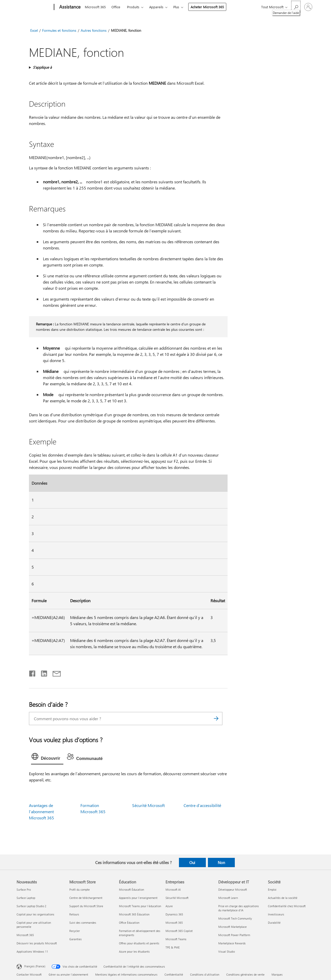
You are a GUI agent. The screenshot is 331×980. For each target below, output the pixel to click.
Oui (192, 863)
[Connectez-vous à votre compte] (308, 7)
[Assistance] (69, 7)
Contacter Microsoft (29, 974)
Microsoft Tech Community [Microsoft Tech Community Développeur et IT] (235, 918)
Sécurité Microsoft (148, 805)
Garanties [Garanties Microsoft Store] (76, 939)
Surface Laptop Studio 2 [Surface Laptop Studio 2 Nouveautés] (31, 906)
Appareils (156, 7)
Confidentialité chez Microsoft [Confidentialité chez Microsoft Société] (287, 906)
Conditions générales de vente (245, 974)
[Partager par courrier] (54, 672)
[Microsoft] (34, 7)
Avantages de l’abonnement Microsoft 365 (42, 812)
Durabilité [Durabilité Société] (274, 923)
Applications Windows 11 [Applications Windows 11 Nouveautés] (32, 951)
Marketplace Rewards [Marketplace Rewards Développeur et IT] (232, 943)
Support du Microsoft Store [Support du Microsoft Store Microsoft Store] (86, 906)
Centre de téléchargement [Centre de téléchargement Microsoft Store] (86, 898)
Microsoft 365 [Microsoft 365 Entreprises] (174, 923)
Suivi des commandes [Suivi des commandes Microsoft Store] (83, 923)
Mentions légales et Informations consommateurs (126, 974)
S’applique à (42, 67)
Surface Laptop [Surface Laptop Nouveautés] (26, 898)
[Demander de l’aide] (296, 7)
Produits (133, 7)
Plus (176, 7)
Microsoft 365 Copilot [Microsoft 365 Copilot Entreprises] (179, 931)
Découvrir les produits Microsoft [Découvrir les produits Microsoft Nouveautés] (37, 943)
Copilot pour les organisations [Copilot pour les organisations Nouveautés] (35, 914)
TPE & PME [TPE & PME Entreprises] (173, 947)
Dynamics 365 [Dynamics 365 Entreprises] (174, 914)
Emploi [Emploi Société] (272, 889)
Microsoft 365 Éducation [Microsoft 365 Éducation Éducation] (134, 914)
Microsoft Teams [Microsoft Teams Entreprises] (176, 939)
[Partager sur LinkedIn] (42, 672)
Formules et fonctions (59, 30)
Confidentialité (174, 974)
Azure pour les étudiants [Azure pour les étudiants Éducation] (134, 951)
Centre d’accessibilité (202, 805)
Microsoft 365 (95, 7)
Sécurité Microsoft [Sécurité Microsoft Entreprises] (177, 898)
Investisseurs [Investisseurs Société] (276, 914)
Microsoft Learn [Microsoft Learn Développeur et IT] (228, 898)
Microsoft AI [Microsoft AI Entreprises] (173, 889)
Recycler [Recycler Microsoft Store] (75, 931)
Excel (34, 30)
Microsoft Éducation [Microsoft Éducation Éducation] (131, 889)
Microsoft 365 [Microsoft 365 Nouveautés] (25, 935)
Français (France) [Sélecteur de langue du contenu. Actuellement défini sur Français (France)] (35, 966)
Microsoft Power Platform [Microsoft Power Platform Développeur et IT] (234, 935)
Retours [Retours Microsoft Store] (74, 914)
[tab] (47, 758)
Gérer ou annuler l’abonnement (68, 974)
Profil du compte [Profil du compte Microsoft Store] (80, 889)
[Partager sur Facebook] (33, 672)
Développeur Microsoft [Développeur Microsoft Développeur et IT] (233, 889)
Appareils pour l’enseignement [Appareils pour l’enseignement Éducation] (138, 898)
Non (221, 863)
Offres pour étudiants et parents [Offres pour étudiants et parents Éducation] (139, 943)
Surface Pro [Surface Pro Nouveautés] (24, 889)
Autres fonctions (94, 30)
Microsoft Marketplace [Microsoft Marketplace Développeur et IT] (232, 927)
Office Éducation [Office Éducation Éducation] (129, 923)
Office (116, 7)
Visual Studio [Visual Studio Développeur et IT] (227, 951)
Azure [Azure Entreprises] (169, 906)
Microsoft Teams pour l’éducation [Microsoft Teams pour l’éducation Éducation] (140, 906)
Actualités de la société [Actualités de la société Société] (283, 898)
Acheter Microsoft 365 (207, 7)
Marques (277, 974)
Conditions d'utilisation (205, 974)
